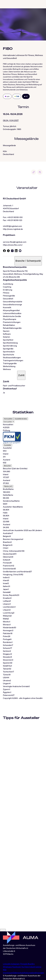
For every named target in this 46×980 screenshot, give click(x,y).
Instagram (15, 964)
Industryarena (35, 967)
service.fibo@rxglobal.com (15, 242)
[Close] (3, 930)
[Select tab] (9, 422)
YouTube (25, 967)
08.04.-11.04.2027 (11, 120)
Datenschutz (18, 973)
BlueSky (31, 964)
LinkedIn (7, 964)
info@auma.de (9, 959)
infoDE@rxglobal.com (12, 226)
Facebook (17, 967)
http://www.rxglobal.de (13, 229)
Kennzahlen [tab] (8, 419)
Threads (24, 964)
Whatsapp (8, 967)
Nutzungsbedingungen (34, 973)
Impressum (8, 973)
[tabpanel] (23, 476)
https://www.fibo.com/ (13, 245)
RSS (5, 970)
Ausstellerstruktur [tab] (21, 419)
